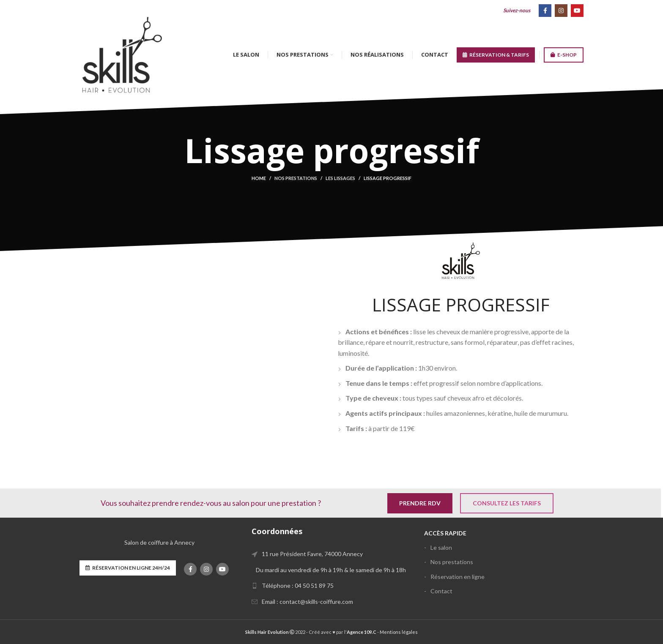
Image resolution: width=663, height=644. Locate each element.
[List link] (331, 586)
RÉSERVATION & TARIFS (496, 55)
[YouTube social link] (577, 11)
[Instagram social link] (561, 11)
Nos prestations (296, 178)
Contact (441, 591)
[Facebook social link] (545, 11)
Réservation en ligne (458, 577)
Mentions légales (399, 632)
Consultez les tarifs (507, 503)
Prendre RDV (420, 503)
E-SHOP (564, 55)
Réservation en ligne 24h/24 (128, 568)
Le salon (441, 547)
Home (259, 178)
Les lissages (340, 178)
